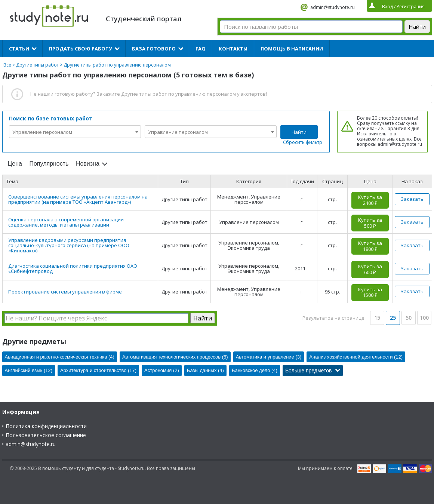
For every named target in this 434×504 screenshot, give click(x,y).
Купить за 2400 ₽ (370, 200)
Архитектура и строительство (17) (98, 370)
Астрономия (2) (162, 370)
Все (7, 65)
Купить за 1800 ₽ (370, 246)
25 (393, 318)
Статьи (19, 49)
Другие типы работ (37, 65)
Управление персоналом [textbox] (42, 132)
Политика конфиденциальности (46, 426)
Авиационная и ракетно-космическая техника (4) (60, 357)
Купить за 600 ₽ (370, 269)
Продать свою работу (81, 49)
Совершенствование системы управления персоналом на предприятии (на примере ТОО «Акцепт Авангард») (78, 199)
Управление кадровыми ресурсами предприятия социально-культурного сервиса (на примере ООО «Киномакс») (69, 245)
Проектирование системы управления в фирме (65, 292)
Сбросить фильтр (303, 142)
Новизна (88, 164)
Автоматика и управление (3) (269, 357)
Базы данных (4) (205, 370)
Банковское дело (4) (255, 370)
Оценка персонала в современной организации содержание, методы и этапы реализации (66, 222)
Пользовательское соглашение (46, 435)
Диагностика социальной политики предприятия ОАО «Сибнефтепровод (73, 268)
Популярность (49, 164)
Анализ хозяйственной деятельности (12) (356, 357)
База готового (154, 49)
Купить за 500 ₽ (370, 223)
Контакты (233, 49)
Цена (15, 164)
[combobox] (75, 132)
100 (424, 318)
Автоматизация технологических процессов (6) (175, 357)
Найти (299, 132)
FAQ (201, 49)
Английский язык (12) (29, 370)
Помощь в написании (292, 49)
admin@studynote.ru (333, 7)
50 (409, 318)
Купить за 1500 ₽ (370, 292)
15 (377, 318)
